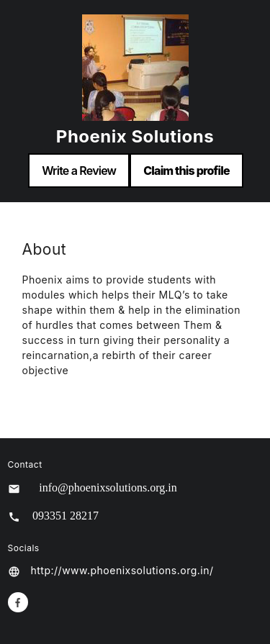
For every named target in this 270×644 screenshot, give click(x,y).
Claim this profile (186, 171)
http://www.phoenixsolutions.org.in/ (122, 570)
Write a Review (79, 171)
